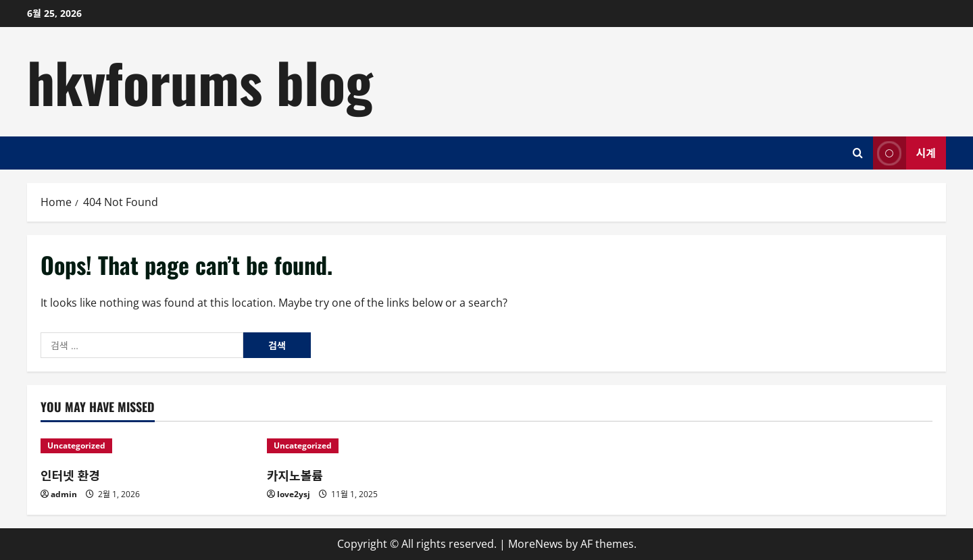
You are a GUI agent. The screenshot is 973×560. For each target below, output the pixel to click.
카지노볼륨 (295, 475)
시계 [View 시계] (904, 153)
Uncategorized (76, 446)
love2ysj (294, 494)
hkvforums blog (200, 81)
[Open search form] (858, 153)
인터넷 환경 (70, 475)
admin (64, 494)
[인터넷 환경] (147, 446)
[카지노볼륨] (373, 446)
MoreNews (535, 544)
